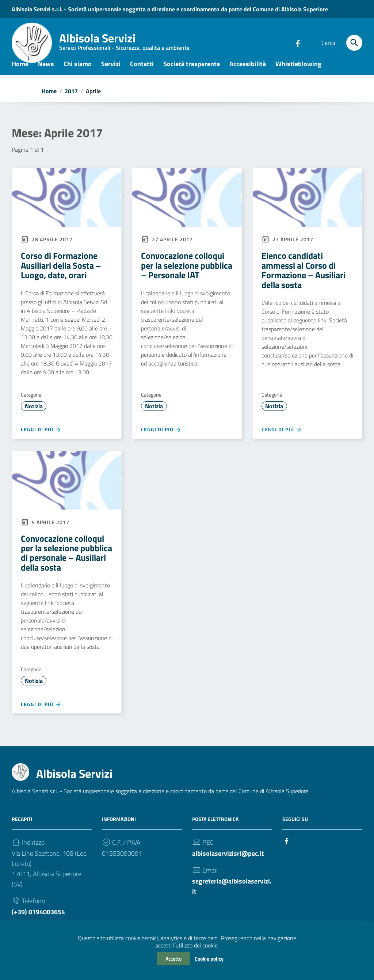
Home (20, 71)
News (46, 71)
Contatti (142, 71)
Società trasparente (192, 71)
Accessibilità (248, 71)
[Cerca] (354, 43)
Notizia (34, 413)
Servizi (111, 71)
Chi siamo (78, 71)
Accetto (173, 959)
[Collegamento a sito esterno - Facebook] (298, 43)
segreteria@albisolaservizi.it (232, 893)
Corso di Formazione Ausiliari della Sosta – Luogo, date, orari (61, 273)
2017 (71, 98)
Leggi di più (41, 437)
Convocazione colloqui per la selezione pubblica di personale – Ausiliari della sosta (66, 560)
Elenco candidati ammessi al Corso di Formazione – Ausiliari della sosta (304, 277)
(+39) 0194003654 (38, 919)
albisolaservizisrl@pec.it (228, 860)
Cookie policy (209, 959)
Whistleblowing (298, 71)
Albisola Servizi (124, 42)
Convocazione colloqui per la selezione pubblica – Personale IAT (187, 273)
